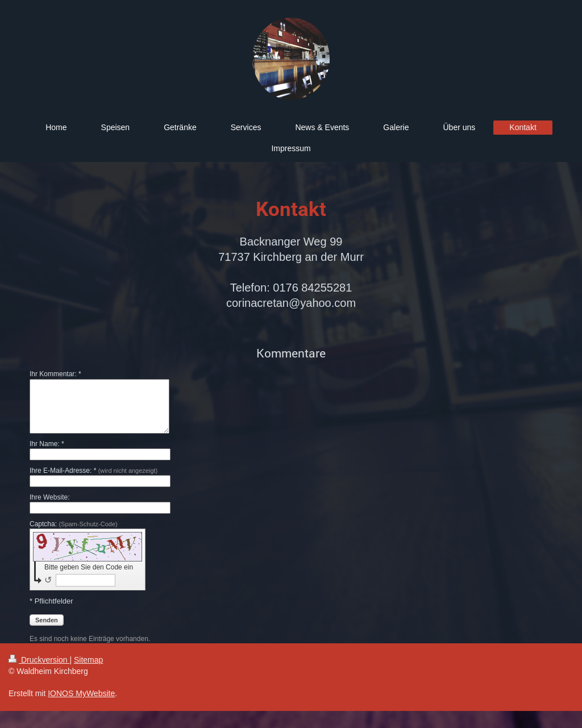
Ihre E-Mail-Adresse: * (93, 471)
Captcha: (74, 524)
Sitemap (88, 660)
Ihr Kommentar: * (55, 374)
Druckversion (39, 660)
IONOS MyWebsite (81, 693)
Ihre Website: (49, 497)
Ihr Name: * (47, 444)
